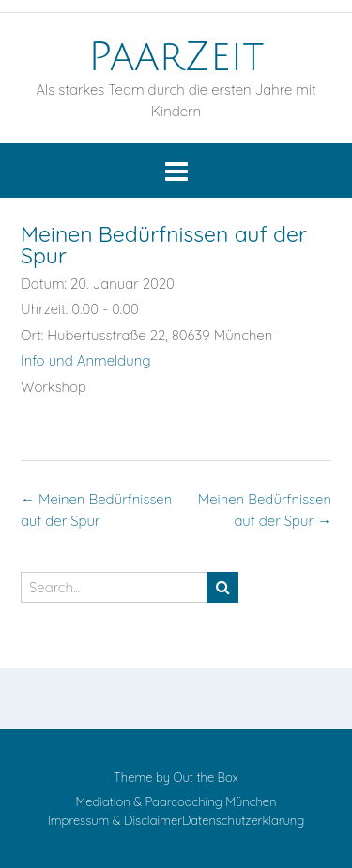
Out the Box (206, 777)
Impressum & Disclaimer (115, 821)
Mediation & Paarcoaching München (176, 802)
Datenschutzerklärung (243, 821)
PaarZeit (176, 57)
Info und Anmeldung (86, 360)
